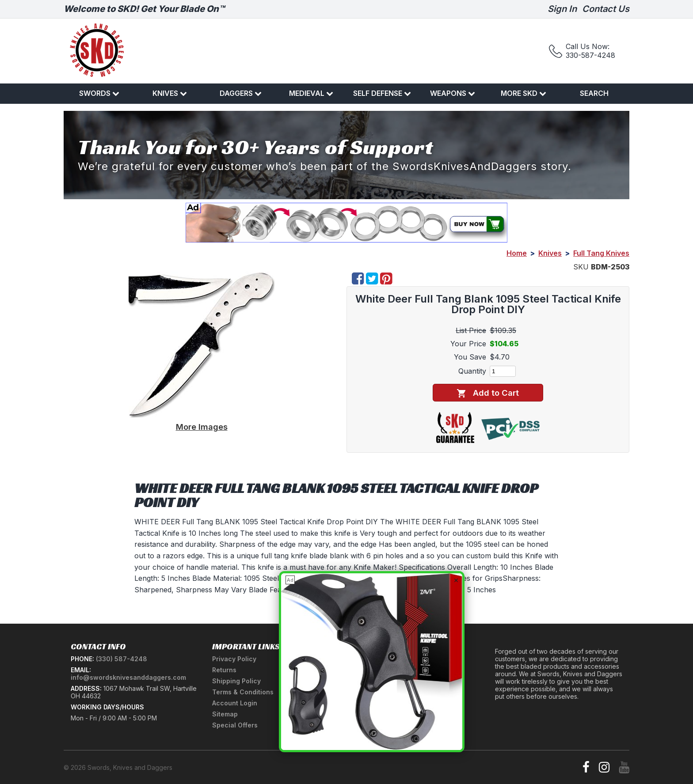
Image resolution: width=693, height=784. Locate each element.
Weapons (453, 93)
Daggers (241, 93)
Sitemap (225, 714)
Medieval (311, 93)
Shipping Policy (236, 681)
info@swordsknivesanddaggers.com (128, 677)
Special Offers (235, 725)
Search (594, 93)
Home (517, 253)
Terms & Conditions (243, 692)
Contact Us (606, 9)
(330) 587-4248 (122, 659)
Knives (170, 93)
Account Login (235, 703)
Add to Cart (488, 393)
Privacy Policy (234, 659)
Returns (224, 670)
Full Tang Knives (601, 253)
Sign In (562, 9)
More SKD (524, 93)
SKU (581, 267)
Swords (99, 93)
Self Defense (382, 93)
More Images (202, 427)
